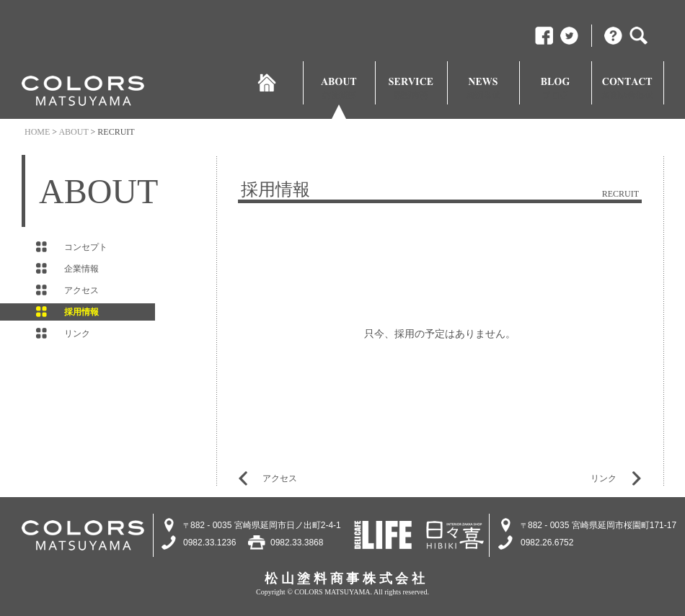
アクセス (81, 290)
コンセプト (86, 247)
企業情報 (81, 269)
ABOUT (73, 132)
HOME (37, 132)
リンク (604, 478)
